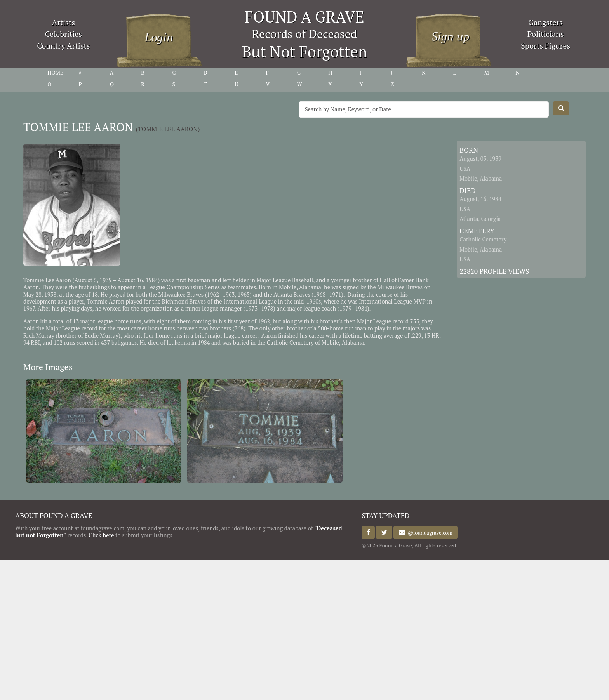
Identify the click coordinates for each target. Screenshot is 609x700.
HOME (55, 73)
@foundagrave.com (429, 533)
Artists (64, 22)
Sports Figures (545, 46)
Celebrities (64, 34)
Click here (101, 535)
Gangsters (545, 22)
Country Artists (63, 46)
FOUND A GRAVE (304, 17)
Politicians (546, 34)
